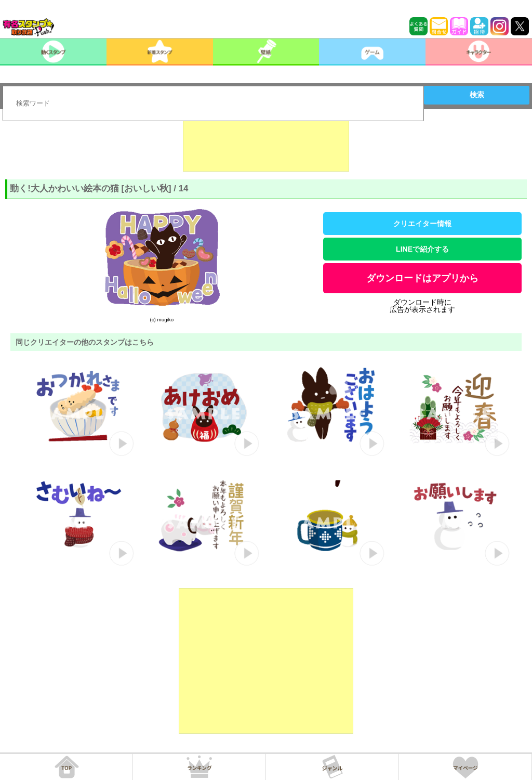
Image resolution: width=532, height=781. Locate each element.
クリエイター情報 (422, 224)
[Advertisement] (266, 146)
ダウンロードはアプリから (422, 278)
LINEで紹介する (422, 249)
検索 (477, 95)
